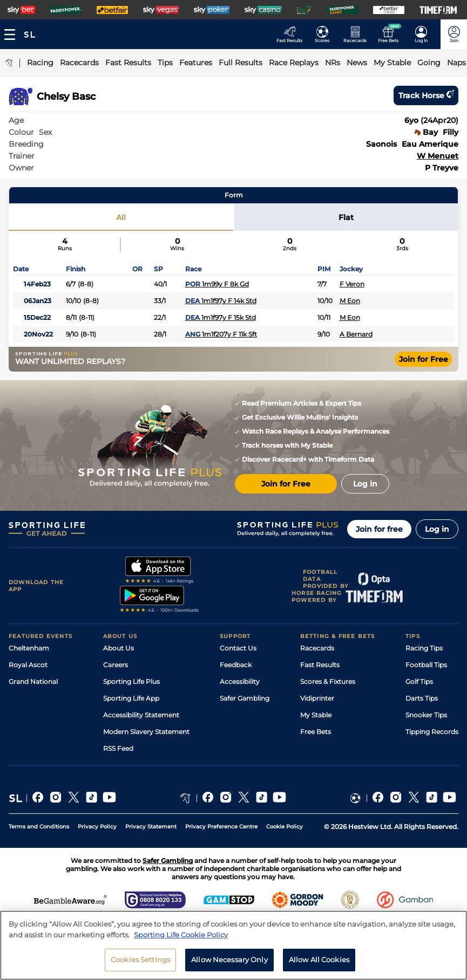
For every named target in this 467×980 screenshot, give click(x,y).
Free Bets (316, 732)
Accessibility (240, 681)
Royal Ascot (28, 665)
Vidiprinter (317, 698)
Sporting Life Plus (131, 681)
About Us (119, 648)
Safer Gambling (245, 698)
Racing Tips (424, 648)
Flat (346, 217)
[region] (233, 945)
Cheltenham (29, 648)
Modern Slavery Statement (146, 732)
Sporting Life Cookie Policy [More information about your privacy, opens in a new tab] (181, 935)
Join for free (379, 529)
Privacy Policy (97, 827)
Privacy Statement (151, 827)
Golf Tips (419, 681)
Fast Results (320, 665)
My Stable (316, 715)
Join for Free (424, 359)
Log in (437, 529)
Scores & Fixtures (328, 681)
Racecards (317, 648)
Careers (116, 665)
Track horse (426, 95)
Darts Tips (422, 698)
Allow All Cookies (319, 960)
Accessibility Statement (141, 715)
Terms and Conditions (39, 827)
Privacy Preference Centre (221, 827)
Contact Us (238, 648)
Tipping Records (432, 732)
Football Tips (426, 665)
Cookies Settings (140, 960)
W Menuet (438, 156)
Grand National (33, 681)
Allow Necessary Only (229, 960)
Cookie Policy (285, 827)
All (121, 217)
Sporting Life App (131, 698)
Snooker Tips (426, 715)
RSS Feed (118, 748)
